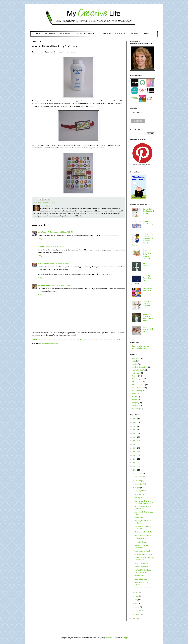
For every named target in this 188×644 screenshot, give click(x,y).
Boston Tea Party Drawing (148, 223)
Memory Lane (137, 382)
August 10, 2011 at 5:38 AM (63, 232)
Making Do (138, 498)
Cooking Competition (140, 367)
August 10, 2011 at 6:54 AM (54, 247)
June (137, 596)
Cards (40, 203)
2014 (135, 459)
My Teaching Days (139, 385)
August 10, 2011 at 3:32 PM (60, 285)
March (137, 607)
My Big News (139, 518)
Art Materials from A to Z (147, 290)
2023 (135, 426)
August (138, 488)
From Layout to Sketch (142, 551)
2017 (135, 448)
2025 (135, 419)
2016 (135, 452)
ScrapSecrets (139, 494)
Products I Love (48, 203)
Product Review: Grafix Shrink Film (143, 508)
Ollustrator (109, 638)
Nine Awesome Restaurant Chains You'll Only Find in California (148, 254)
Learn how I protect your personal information (141, 347)
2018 (135, 445)
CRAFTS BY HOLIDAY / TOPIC (86, 34)
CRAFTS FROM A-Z (65, 34)
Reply (40, 239)
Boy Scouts (136, 358)
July (136, 592)
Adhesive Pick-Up (140, 539)
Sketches (135, 406)
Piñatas (135, 397)
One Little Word (138, 388)
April (137, 603)
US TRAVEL (135, 34)
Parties (135, 394)
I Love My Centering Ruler (143, 554)
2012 (135, 466)
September (139, 484)
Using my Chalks (140, 491)
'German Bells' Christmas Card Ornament (148, 211)
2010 (135, 619)
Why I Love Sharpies (142, 563)
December (139, 473)
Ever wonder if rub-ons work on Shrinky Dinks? (144, 502)
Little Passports (138, 379)
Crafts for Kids (138, 370)
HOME (38, 34)
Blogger (125, 638)
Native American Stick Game (148, 329)
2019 (135, 441)
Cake (134, 361)
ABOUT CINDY (50, 34)
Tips (55, 203)
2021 (135, 434)
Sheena (41, 247)
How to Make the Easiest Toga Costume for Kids (148, 317)
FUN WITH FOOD (121, 34)
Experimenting (140, 576)
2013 (135, 463)
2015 (135, 456)
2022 (135, 430)
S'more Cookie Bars (142, 567)
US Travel (136, 409)
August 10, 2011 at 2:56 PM (59, 263)
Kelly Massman (44, 285)
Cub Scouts (136, 373)
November (139, 477)
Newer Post (37, 340)
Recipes (135, 403)
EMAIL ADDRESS (137, 113)
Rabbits (135, 400)
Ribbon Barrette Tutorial (143, 535)
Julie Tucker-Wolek (45, 232)
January (138, 614)
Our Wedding (137, 391)
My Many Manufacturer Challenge (143, 522)
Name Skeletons (146, 264)
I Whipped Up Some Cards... (141, 584)
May (137, 600)
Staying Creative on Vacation (141, 547)
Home (79, 340)
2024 (135, 423)
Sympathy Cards (140, 542)
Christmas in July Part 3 (143, 588)
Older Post (120, 340)
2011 (135, 470)
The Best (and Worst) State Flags (148, 278)
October (138, 481)
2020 (135, 437)
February (138, 611)
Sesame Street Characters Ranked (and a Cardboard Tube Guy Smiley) (143, 240)
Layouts (135, 376)
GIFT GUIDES (147, 34)
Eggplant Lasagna (141, 579)
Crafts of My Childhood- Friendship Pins (143, 571)
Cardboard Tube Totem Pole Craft (147, 304)
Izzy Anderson (43, 263)
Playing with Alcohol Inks (143, 532)
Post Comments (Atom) (50, 344)
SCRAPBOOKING (105, 34)
